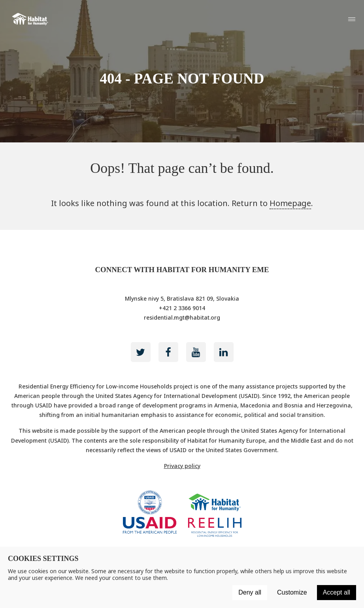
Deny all (250, 592)
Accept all (337, 592)
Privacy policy (182, 466)
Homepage (290, 203)
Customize (292, 592)
